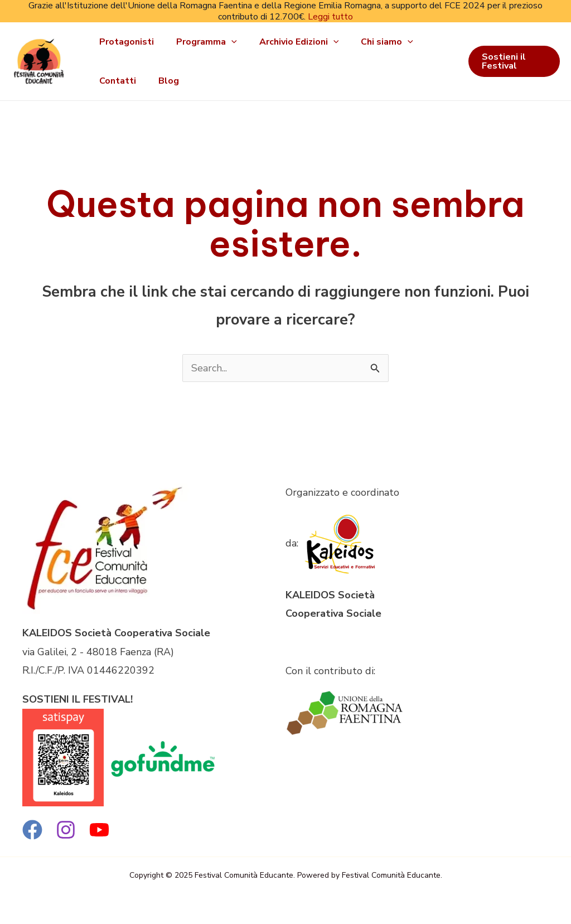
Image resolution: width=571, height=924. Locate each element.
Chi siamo (387, 42)
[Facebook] (32, 830)
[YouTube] (99, 830)
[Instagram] (66, 830)
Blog (169, 81)
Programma (207, 42)
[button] (514, 61)
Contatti (118, 81)
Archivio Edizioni (299, 42)
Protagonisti (127, 42)
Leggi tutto (330, 17)
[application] (231, 42)
